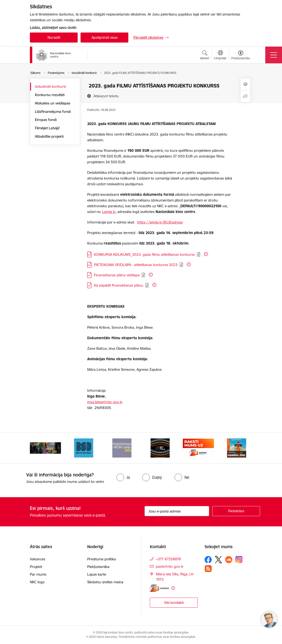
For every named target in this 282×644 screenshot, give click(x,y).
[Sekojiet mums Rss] (208, 569)
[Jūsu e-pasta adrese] (177, 511)
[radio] (123, 477)
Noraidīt (54, 37)
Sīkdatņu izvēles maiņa (105, 582)
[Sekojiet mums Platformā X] (218, 560)
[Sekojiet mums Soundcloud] (229, 560)
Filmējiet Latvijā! (47, 128)
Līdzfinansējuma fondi (53, 112)
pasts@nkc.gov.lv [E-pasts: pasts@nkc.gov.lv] (170, 566)
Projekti (36, 567)
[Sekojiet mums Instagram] (239, 559)
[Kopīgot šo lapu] (245, 96)
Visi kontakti (174, 603)
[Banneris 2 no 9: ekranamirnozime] (84, 448)
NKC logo (37, 582)
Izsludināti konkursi (50, 86)
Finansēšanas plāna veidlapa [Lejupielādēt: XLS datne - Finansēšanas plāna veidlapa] (117, 275)
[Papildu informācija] (206, 254)
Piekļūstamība (98, 567)
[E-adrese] (159, 588)
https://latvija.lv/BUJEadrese (160, 222)
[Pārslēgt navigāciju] (274, 55)
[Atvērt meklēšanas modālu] (205, 56)
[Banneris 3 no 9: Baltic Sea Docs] (122, 448)
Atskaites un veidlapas (53, 103)
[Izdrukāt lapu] (245, 84)
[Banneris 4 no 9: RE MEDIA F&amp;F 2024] (160, 448)
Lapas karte (97, 574)
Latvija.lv (109, 212)
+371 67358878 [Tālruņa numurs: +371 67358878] (168, 559)
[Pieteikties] (236, 511)
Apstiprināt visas (105, 37)
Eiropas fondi (46, 120)
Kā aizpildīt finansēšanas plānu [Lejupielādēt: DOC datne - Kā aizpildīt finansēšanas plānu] (119, 285)
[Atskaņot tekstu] (106, 96)
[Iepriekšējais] (38, 448)
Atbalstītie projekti (49, 136)
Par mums (38, 574)
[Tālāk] (244, 448)
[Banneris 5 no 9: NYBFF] (198, 448)
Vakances (38, 559)
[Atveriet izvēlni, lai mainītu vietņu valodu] (220, 55)
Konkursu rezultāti (50, 95)
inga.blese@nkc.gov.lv (105, 402)
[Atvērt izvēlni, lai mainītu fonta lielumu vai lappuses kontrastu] (241, 56)
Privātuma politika (102, 559)
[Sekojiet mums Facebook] (208, 560)
